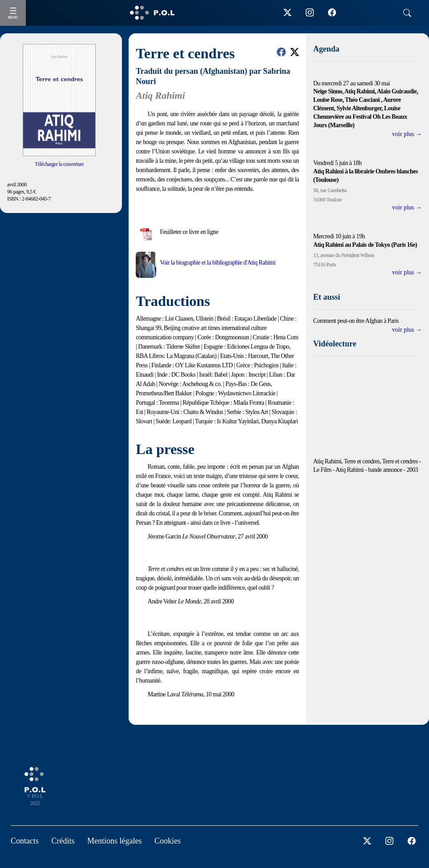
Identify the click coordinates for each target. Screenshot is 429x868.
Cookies (168, 841)
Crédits (63, 841)
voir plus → (407, 134)
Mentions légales (114, 841)
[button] (281, 52)
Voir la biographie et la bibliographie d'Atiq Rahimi (218, 263)
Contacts (25, 841)
